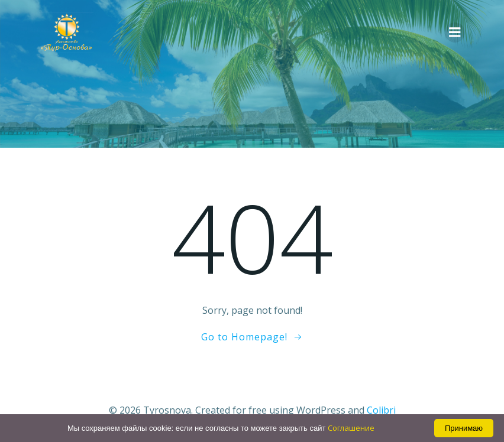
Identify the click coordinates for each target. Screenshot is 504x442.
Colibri (381, 410)
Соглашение (351, 428)
